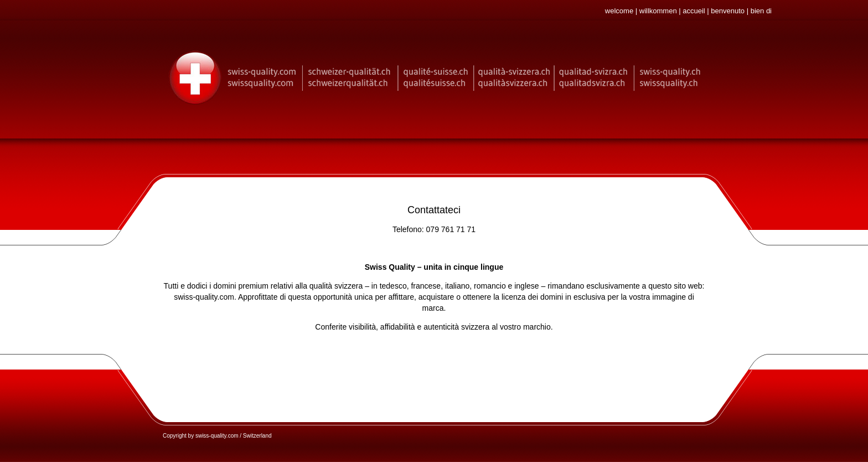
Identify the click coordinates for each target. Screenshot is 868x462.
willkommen (658, 11)
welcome (619, 11)
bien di (761, 11)
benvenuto (728, 11)
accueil (694, 11)
